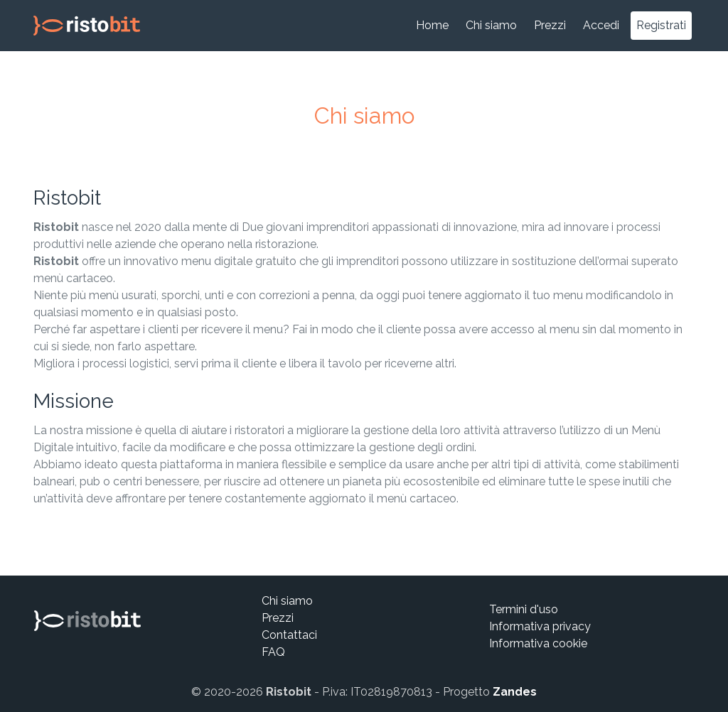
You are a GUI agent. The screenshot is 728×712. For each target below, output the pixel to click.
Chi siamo (491, 25)
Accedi (601, 25)
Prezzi (550, 25)
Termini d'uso (524, 609)
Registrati (661, 25)
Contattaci (289, 635)
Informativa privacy (540, 626)
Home (432, 25)
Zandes (515, 692)
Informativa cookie (538, 643)
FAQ (273, 652)
